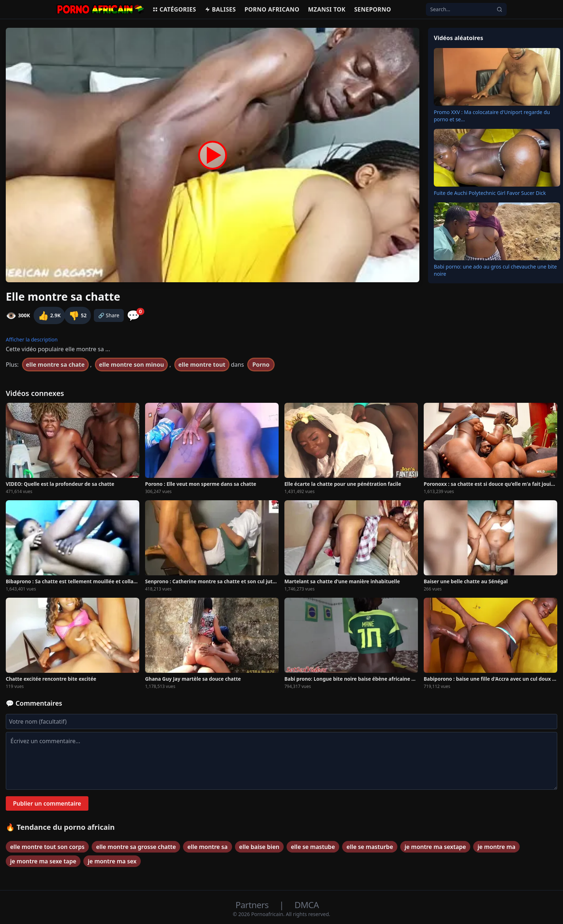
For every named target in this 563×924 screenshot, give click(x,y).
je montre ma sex (112, 861)
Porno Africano (272, 9)
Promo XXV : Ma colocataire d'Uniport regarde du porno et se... (492, 116)
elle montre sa (207, 847)
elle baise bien (259, 847)
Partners (253, 905)
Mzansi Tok (327, 9)
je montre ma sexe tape (43, 861)
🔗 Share (109, 315)
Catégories (174, 9)
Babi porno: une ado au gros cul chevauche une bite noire (495, 270)
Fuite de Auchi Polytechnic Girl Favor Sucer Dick (490, 193)
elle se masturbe (370, 847)
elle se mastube (313, 847)
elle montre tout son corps (47, 847)
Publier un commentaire (47, 803)
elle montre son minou (131, 365)
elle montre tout (202, 365)
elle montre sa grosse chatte (136, 847)
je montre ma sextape (435, 847)
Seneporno (372, 9)
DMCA (307, 905)
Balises (220, 9)
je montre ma (496, 847)
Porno (261, 365)
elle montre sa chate (55, 365)
